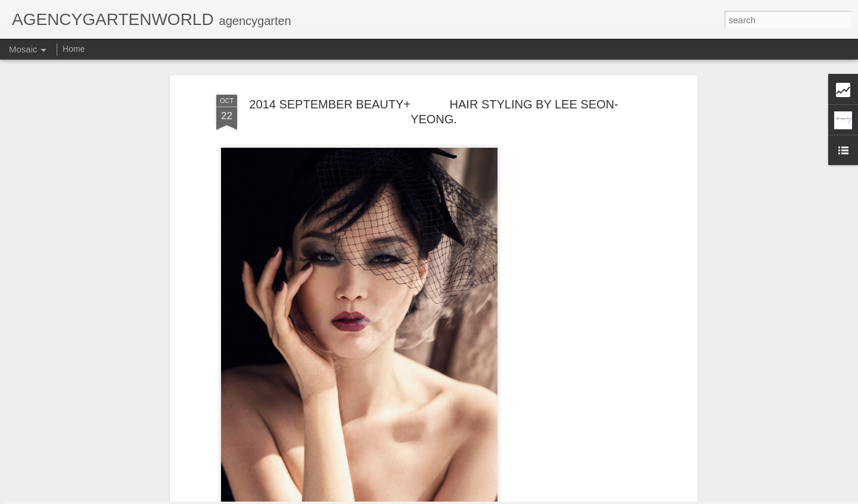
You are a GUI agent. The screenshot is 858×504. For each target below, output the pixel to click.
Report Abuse (523, 497)
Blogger (488, 497)
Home (74, 49)
